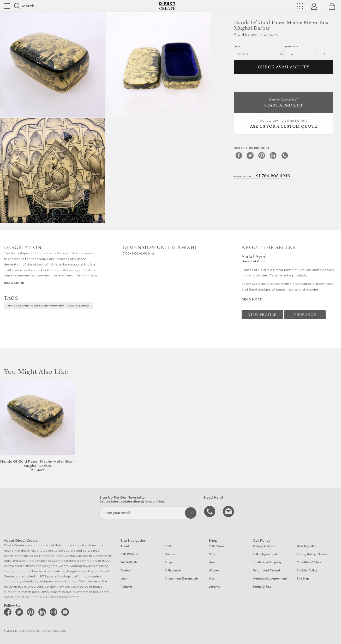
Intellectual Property (267, 562)
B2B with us (129, 554)
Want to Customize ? (284, 103)
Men (212, 562)
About (125, 546)
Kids (212, 579)
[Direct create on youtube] (66, 612)
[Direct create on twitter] (20, 612)
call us (210, 511)
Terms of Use (262, 587)
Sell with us (129, 562)
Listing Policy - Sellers (312, 554)
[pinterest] (262, 155)
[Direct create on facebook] (9, 612)
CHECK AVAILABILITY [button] (284, 67)
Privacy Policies (264, 546)
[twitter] (250, 155)
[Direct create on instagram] (55, 612)
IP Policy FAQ (306, 546)
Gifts (212, 554)
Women (214, 571)
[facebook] (239, 155)
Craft (168, 546)
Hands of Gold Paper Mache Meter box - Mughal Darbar (48, 305)
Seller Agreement (265, 554)
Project (170, 562)
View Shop (305, 315)
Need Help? (262, 176)
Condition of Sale (309, 562)
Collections (216, 546)
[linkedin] (273, 155)
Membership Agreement (270, 579)
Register (126, 587)
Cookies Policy (307, 571)
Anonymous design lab (181, 579)
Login (124, 579)
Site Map (303, 579)
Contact (126, 571)
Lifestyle (215, 587)
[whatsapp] (285, 155)
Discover (171, 554)
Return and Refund (266, 571)
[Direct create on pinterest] (32, 612)
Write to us (229, 511)
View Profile (262, 315)
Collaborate (173, 571)
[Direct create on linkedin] (43, 612)
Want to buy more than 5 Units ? (284, 124)
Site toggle (7, 6)
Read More (14, 283)
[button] (335, 426)
